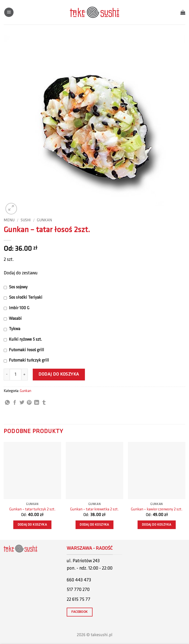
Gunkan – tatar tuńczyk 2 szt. (32, 509)
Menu (9, 220)
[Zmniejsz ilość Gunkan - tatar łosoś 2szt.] (7, 375)
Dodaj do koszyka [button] (32, 525)
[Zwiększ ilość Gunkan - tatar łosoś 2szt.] (25, 375)
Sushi (26, 220)
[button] (9, 12)
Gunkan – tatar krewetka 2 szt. (94, 509)
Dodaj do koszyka (59, 374)
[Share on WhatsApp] (7, 403)
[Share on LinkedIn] (37, 403)
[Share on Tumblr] (44, 403)
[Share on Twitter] (22, 403)
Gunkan (44, 220)
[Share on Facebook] (15, 403)
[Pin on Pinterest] (29, 403)
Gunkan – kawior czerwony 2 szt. (157, 509)
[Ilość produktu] (16, 375)
